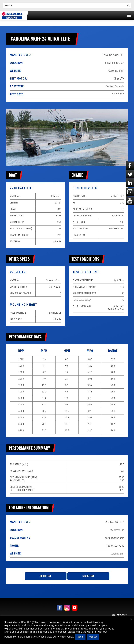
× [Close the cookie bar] (131, 619)
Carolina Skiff (116, 71)
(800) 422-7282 (116, 546)
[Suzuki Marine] (12, 15)
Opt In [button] (80, 637)
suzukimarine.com (115, 538)
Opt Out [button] (93, 637)
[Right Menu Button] (129, 15)
